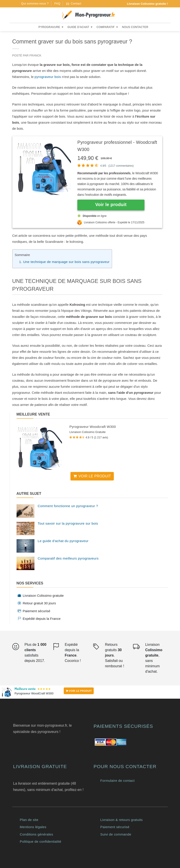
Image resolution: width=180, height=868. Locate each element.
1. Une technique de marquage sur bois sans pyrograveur (64, 262)
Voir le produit (92, 476)
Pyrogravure (51, 27)
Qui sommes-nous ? (35, 3)
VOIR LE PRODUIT (79, 691)
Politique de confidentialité (41, 841)
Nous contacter (135, 27)
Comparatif (107, 27)
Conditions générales (37, 834)
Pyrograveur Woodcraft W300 (93, 427)
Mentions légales (33, 827)
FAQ (57, 3)
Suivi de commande (116, 834)
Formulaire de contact (118, 781)
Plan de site (29, 820)
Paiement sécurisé (115, 827)
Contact (74, 3)
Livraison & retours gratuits (122, 820)
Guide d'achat (80, 27)
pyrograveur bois (48, 77)
